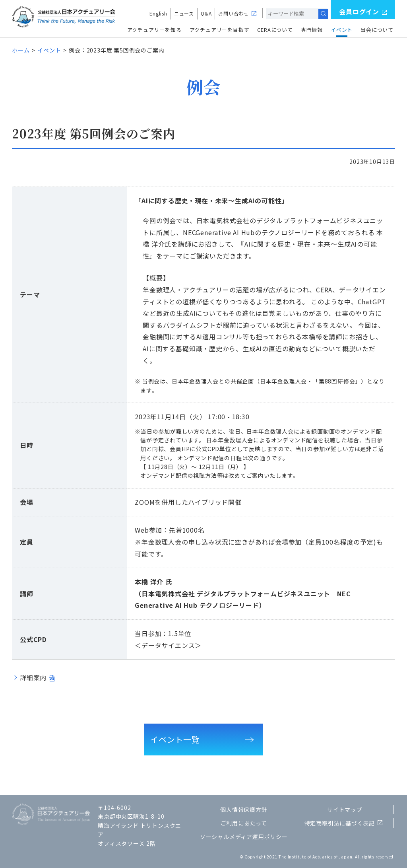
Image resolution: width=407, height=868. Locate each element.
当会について (377, 30)
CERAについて (275, 30)
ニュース (184, 13)
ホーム (21, 50)
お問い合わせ (234, 13)
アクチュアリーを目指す (220, 30)
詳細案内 (33, 677)
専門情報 (312, 30)
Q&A (206, 13)
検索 (323, 14)
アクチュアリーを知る (154, 30)
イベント (342, 30)
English (158, 13)
